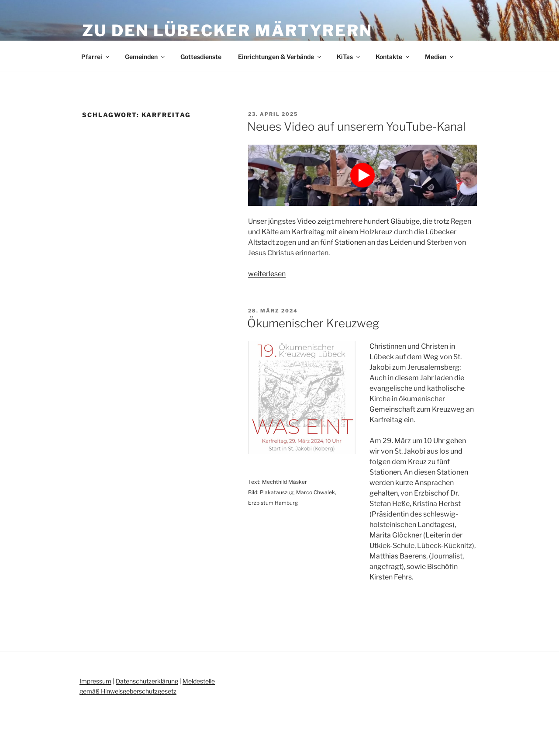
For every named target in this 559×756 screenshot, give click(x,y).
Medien (440, 57)
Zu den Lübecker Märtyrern (227, 31)
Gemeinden (145, 57)
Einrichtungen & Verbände (280, 57)
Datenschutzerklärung (147, 681)
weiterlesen (267, 274)
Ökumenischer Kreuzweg (313, 323)
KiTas (349, 57)
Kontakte (393, 57)
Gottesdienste (201, 57)
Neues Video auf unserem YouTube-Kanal (356, 127)
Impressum (95, 681)
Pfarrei (96, 57)
